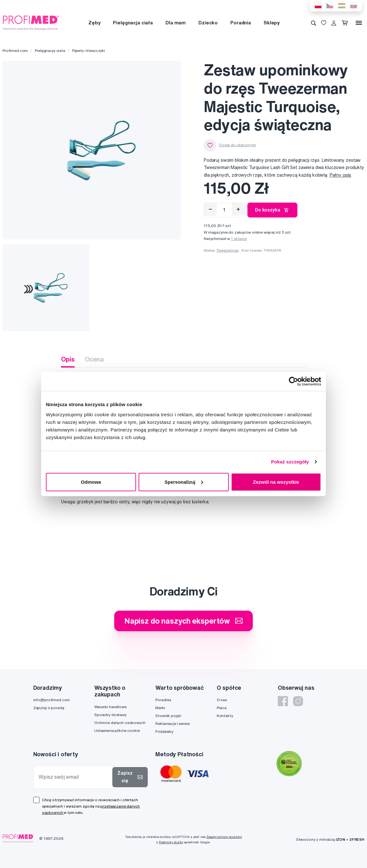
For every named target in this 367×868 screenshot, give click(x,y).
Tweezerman (228, 250)
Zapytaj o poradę (49, 708)
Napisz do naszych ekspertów (183, 621)
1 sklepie (239, 239)
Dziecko (208, 23)
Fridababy (164, 731)
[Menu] (359, 23)
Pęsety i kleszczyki (89, 50)
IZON (340, 839)
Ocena (94, 359)
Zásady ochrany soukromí (224, 837)
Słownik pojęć (168, 716)
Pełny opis (341, 175)
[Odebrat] (210, 209)
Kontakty (225, 716)
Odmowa (91, 482)
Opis (68, 359)
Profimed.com (15, 50)
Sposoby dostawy (110, 715)
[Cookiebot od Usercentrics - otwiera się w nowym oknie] (293, 381)
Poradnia (241, 23)
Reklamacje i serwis (172, 723)
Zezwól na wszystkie (276, 482)
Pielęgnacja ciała (133, 23)
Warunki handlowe (110, 707)
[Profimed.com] (31, 22)
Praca (222, 708)
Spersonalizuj (184, 482)
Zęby (94, 23)
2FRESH (357, 839)
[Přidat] (238, 209)
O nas (222, 700)
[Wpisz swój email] (74, 777)
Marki (160, 708)
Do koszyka (272, 210)
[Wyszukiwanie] (314, 23)
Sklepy (272, 23)
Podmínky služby (171, 842)
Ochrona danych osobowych (120, 723)
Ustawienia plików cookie (117, 730)
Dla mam (176, 23)
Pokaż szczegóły (290, 462)
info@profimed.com (52, 700)
